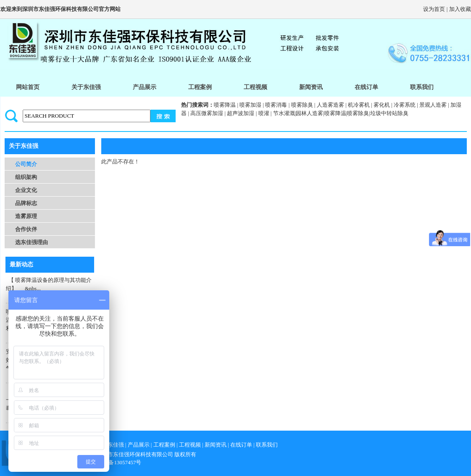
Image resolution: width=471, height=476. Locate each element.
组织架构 (26, 177)
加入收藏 (460, 9)
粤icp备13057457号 (119, 462)
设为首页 (434, 9)
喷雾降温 (225, 105)
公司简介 (26, 164)
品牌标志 (26, 203)
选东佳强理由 (32, 242)
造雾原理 (26, 216)
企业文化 (26, 190)
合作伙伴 (26, 229)
